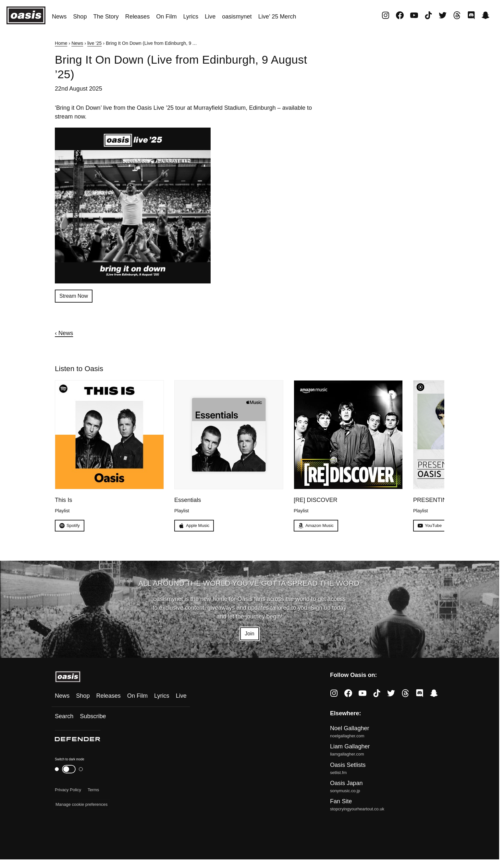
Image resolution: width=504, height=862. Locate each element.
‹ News (64, 334)
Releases (137, 17)
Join (249, 636)
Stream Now (75, 296)
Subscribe (93, 719)
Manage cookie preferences (81, 807)
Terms (93, 792)
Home (61, 43)
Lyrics (191, 17)
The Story (106, 17)
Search (64, 719)
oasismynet (237, 17)
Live (210, 17)
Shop (80, 17)
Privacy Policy (68, 792)
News (59, 17)
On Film (166, 17)
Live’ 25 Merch (277, 17)
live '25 (94, 43)
